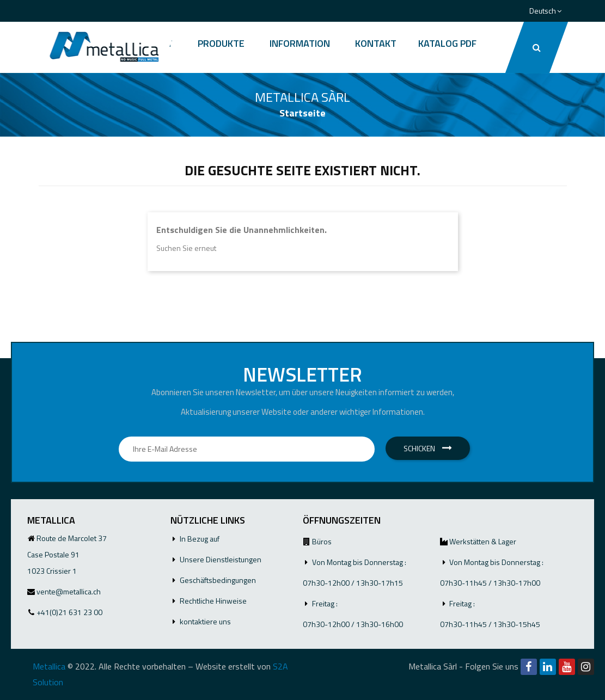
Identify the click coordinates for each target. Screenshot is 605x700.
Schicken (428, 448)
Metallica (49, 666)
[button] (536, 47)
